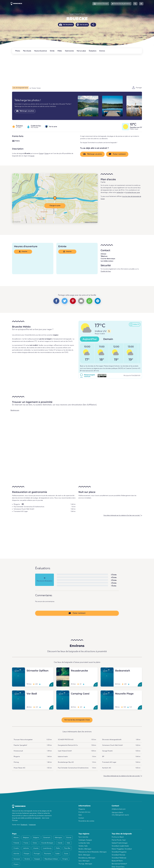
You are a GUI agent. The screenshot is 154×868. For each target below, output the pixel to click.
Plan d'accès (27, 51)
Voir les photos (66, 25)
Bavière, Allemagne (85, 849)
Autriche (16, 854)
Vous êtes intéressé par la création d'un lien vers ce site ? (122, 515)
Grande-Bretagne (47, 843)
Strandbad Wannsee (118, 855)
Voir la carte (82, 25)
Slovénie (27, 859)
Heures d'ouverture (40, 51)
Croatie (16, 848)
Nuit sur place (81, 51)
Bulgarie (36, 838)
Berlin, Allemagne (84, 855)
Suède (57, 854)
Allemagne (58, 838)
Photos (18, 51)
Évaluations (93, 51)
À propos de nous (84, 812)
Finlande (16, 843)
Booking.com (15, 410)
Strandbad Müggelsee (119, 852)
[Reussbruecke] (63, 670)
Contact (81, 818)
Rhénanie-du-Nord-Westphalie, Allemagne (92, 852)
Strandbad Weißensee (119, 858)
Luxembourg (47, 848)
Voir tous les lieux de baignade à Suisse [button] (77, 720)
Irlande (60, 843)
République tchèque (51, 859)
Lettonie (26, 848)
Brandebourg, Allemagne (87, 858)
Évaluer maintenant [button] (117, 154)
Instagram (32, 825)
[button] (101, 4)
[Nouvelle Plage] (107, 693)
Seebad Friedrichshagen (120, 843)
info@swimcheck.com (119, 809)
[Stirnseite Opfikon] (19, 670)
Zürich (83, 14)
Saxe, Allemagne (84, 861)
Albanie (16, 838)
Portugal (37, 854)
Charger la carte (55, 206)
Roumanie (47, 854)
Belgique (26, 838)
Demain (108, 339)
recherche (120, 192)
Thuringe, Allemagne (85, 864)
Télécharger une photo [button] (92, 154)
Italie (68, 843)
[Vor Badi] (19, 693)
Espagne (37, 859)
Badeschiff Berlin (117, 861)
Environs (102, 51)
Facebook (24, 825)
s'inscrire (23, 251)
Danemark (47, 838)
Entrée (52, 51)
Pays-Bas (67, 848)
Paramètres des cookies (86, 821)
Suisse (71, 14)
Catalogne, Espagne (85, 840)
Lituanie (36, 848)
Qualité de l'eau (106, 271)
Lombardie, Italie (84, 843)
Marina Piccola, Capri (119, 840)
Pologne (26, 854)
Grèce (35, 843)
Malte (58, 848)
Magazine (82, 809)
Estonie (69, 838)
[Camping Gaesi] (63, 693)
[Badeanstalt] (107, 670)
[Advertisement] (71, 70)
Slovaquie (17, 859)
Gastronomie (69, 51)
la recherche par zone (133, 192)
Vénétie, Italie (83, 846)
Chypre (16, 864)
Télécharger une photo (25, 111)
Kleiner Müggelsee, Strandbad (122, 849)
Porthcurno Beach (118, 837)
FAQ (80, 815)
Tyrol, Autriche (83, 837)
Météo (60, 51)
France (26, 843)
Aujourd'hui (90, 339)
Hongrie (65, 859)
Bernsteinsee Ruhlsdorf (119, 864)
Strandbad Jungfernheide (120, 846)
